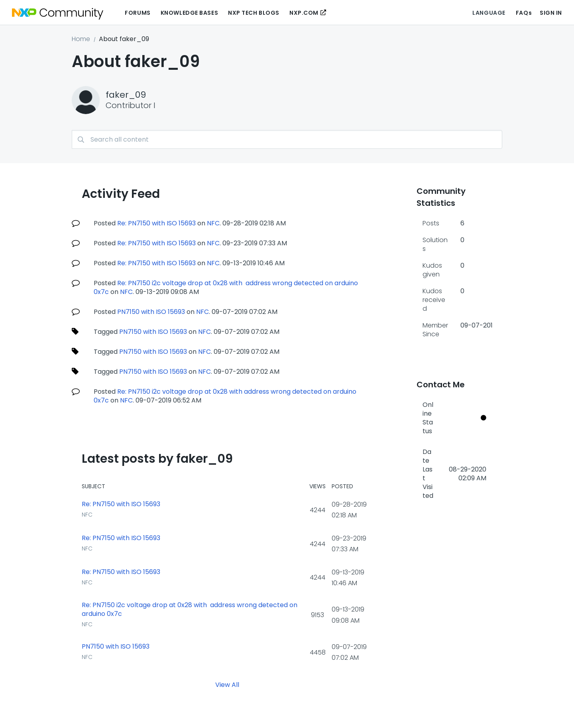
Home (81, 39)
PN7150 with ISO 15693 (151, 312)
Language (489, 13)
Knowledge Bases (189, 13)
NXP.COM (304, 13)
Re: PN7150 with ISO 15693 (156, 223)
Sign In (551, 13)
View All (227, 685)
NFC (213, 223)
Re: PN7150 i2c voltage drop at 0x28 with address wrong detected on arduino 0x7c (226, 287)
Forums (138, 13)
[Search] (287, 139)
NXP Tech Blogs (254, 13)
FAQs (524, 13)
